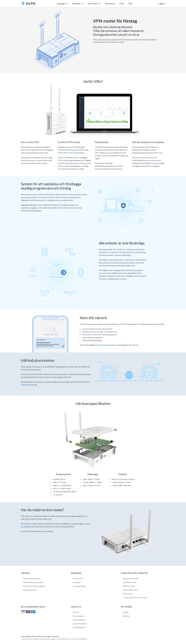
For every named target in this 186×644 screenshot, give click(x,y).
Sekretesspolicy (79, 620)
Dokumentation (79, 586)
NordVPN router (130, 582)
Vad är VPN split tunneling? (34, 586)
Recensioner (110, 3)
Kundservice (78, 578)
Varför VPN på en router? (33, 582)
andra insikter (110, 345)
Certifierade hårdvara (32, 578)
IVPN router (128, 594)
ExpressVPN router (131, 578)
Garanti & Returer (80, 624)
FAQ (130, 3)
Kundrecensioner (30, 590)
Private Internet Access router (135, 597)
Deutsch (126, 616)
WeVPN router (129, 586)
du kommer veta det (29, 385)
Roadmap (77, 582)
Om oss (76, 612)
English (126, 612)
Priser (122, 3)
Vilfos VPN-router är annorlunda (71, 153)
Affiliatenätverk (79, 627)
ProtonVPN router (130, 590)
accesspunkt (26, 527)
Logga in (162, 3)
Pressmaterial (78, 616)
